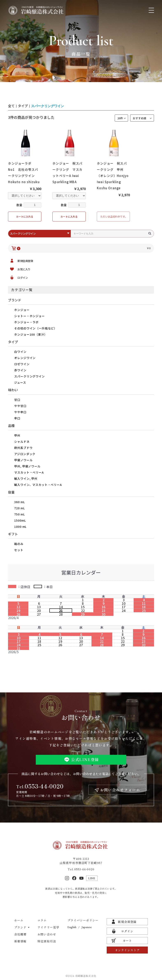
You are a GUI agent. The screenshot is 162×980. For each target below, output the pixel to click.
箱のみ (19, 544)
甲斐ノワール (23, 460)
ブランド (15, 300)
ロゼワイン (22, 364)
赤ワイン (20, 370)
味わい (13, 390)
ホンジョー (22, 310)
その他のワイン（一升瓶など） (36, 328)
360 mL (19, 502)
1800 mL (20, 527)
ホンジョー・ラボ (26, 322)
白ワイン (20, 352)
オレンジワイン (25, 358)
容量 (11, 492)
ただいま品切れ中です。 (114, 216)
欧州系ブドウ (23, 448)
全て (11, 106)
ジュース (20, 382)
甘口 (17, 400)
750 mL (19, 514)
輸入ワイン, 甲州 (26, 479)
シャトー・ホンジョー (29, 316)
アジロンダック (25, 454)
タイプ (13, 342)
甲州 (17, 435)
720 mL (19, 508)
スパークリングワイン (29, 376)
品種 (11, 426)
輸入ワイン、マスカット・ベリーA (38, 485)
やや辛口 (20, 412)
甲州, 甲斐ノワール (27, 466)
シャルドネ (22, 442)
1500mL (20, 520)
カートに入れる (25, 216)
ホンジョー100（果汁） (31, 334)
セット (19, 550)
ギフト (13, 534)
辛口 (17, 418)
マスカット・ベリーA (29, 472)
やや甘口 (20, 406)
